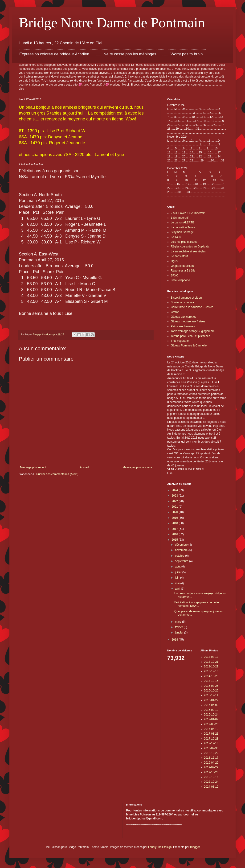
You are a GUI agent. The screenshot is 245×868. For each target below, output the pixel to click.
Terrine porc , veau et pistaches (190, 336)
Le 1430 (176, 237)
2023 (175, 496)
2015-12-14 (211, 695)
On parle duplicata (182, 266)
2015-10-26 (211, 691)
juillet (179, 572)
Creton (175, 312)
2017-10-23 (211, 739)
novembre (182, 550)
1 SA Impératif (180, 218)
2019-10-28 (211, 772)
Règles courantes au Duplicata (190, 247)
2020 (175, 512)
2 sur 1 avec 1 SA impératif (188, 213)
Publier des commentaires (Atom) (57, 474)
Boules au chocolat (183, 302)
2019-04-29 (211, 763)
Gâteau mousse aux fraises (188, 321)
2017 (175, 529)
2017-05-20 (211, 724)
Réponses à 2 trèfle (183, 271)
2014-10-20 (211, 676)
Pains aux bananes (183, 326)
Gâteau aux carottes (184, 317)
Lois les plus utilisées (184, 242)
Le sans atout (179, 256)
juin (178, 578)
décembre (182, 545)
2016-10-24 (211, 715)
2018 (175, 523)
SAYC (175, 276)
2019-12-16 (211, 777)
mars (179, 622)
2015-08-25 (211, 686)
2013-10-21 (211, 662)
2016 (175, 534)
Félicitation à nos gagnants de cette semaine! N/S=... (197, 604)
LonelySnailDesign (160, 847)
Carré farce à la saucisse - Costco (192, 307)
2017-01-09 (211, 719)
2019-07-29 (211, 767)
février (179, 627)
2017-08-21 (211, 734)
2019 (175, 518)
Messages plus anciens (137, 467)
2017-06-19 (211, 729)
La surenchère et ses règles (188, 251)
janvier (180, 633)
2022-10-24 (211, 782)
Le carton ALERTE (182, 222)
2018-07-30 (211, 748)
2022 (175, 501)
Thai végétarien (181, 341)
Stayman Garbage (182, 232)
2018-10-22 (211, 753)
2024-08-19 (211, 787)
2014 (175, 640)
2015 (175, 540)
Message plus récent (33, 467)
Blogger (195, 847)
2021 (175, 507)
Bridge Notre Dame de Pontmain (112, 23)
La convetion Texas (183, 227)
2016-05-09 (211, 705)
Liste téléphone (180, 280)
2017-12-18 (211, 743)
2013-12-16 (211, 671)
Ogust (175, 261)
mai (178, 583)
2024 (175, 490)
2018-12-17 (211, 758)
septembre (182, 561)
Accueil (84, 467)
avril (178, 589)
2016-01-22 (211, 700)
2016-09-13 (211, 710)
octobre (180, 556)
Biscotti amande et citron (186, 298)
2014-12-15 (211, 681)
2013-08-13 (211, 657)
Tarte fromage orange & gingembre (193, 331)
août (178, 567)
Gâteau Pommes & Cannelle (189, 346)
